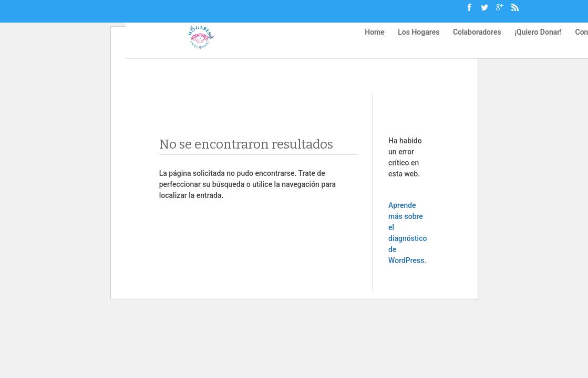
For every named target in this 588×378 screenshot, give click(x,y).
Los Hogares (419, 37)
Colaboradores (477, 37)
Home (375, 37)
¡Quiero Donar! (538, 37)
